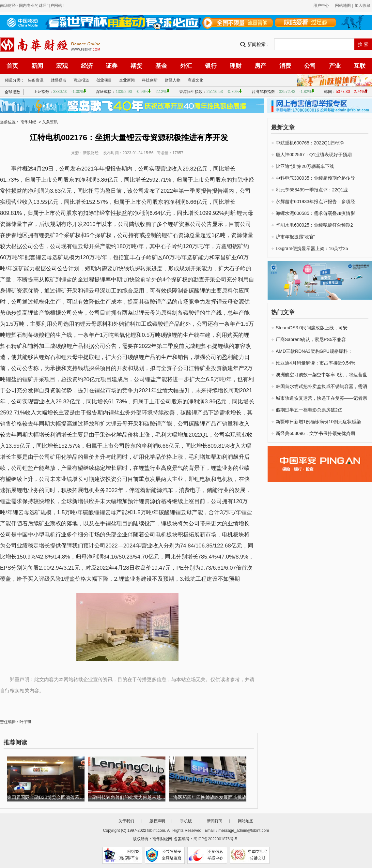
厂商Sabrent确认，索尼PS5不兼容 (311, 339)
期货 (136, 66)
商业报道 (81, 80)
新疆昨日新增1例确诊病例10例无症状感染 (318, 422)
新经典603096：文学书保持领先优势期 (315, 433)
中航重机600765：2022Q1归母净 (310, 143)
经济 (87, 66)
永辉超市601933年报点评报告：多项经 (315, 202)
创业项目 (104, 80)
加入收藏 (363, 6)
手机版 (186, 821)
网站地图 (343, 6)
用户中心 (321, 6)
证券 (112, 66)
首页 (12, 66)
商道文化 (195, 80)
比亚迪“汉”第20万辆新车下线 (305, 166)
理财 (236, 66)
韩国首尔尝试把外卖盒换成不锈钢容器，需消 (321, 386)
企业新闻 (127, 80)
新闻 (37, 66)
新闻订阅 (215, 821)
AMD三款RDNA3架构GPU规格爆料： (314, 351)
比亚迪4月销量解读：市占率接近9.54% (315, 363)
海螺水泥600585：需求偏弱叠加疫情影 (315, 213)
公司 (310, 66)
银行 (211, 66)
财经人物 (173, 80)
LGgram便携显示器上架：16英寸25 (312, 248)
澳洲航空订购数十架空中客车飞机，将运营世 (321, 375)
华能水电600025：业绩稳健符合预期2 (314, 225)
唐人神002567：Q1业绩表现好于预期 (314, 155)
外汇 (186, 66)
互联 (360, 66)
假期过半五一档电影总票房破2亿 (309, 410)
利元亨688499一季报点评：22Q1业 (312, 190)
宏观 (62, 66)
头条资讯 (36, 80)
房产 (260, 66)
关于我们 (126, 821)
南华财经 (8, 6)
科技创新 (150, 80)
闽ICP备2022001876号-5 (215, 839)
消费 (285, 66)
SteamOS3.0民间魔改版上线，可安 (312, 328)
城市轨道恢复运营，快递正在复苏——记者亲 (321, 398)
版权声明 (157, 821)
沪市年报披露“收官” (295, 237)
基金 (161, 66)
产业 (335, 66)
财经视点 (58, 80)
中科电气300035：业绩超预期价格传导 (315, 178)
